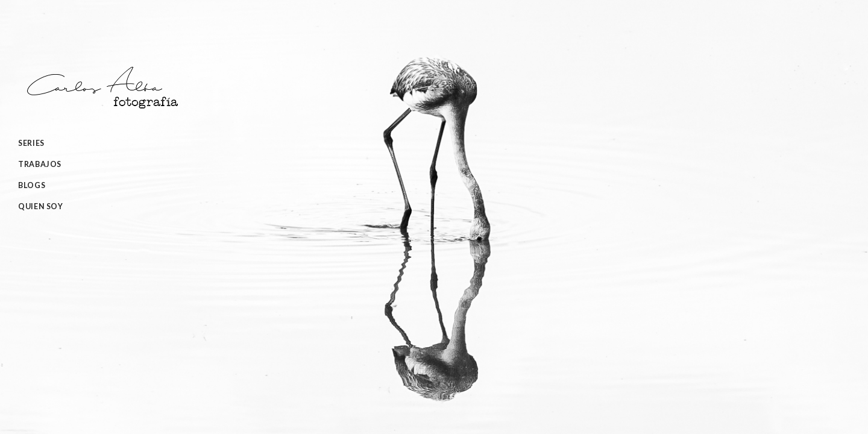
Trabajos (40, 164)
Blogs (32, 185)
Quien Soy (41, 206)
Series (31, 143)
